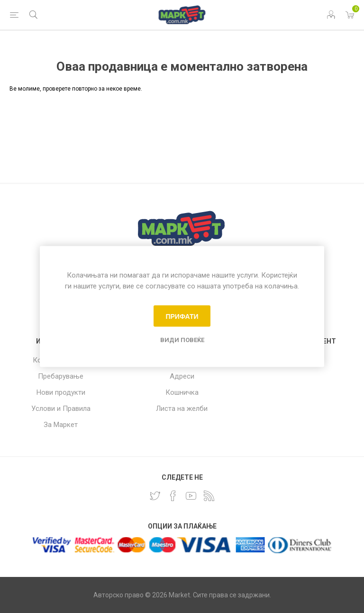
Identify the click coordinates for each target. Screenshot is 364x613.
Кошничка (182, 392)
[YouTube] (191, 496)
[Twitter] (155, 496)
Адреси (182, 376)
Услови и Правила (61, 409)
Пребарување (61, 376)
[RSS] (209, 496)
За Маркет (61, 425)
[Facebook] (173, 496)
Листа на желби (182, 409)
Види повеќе (182, 340)
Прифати (182, 316)
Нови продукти (61, 392)
